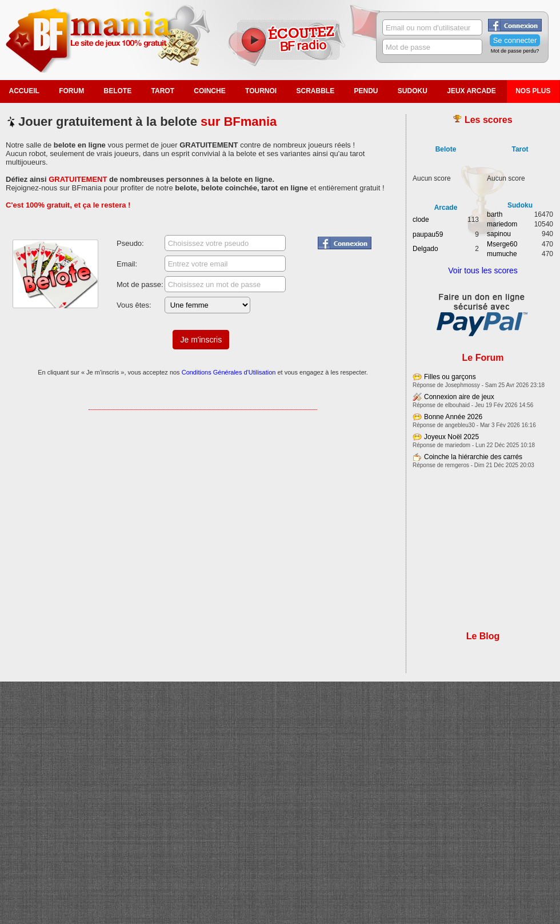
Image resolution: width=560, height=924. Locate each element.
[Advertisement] (203, 467)
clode (421, 220)
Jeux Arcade (471, 91)
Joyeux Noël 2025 (451, 437)
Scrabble (315, 91)
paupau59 (428, 234)
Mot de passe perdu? (515, 51)
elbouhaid (457, 405)
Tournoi (261, 91)
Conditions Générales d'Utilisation (229, 372)
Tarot (163, 91)
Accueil (24, 91)
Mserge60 (502, 244)
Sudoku (413, 91)
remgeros (457, 465)
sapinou (499, 234)
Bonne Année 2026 (453, 417)
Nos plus (533, 91)
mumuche (502, 254)
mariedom (502, 224)
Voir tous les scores (483, 270)
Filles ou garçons (450, 377)
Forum (71, 91)
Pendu (366, 91)
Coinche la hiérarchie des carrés (473, 457)
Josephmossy (463, 385)
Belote (118, 91)
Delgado (425, 249)
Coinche (209, 91)
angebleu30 (460, 425)
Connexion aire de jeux (459, 397)
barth (495, 214)
